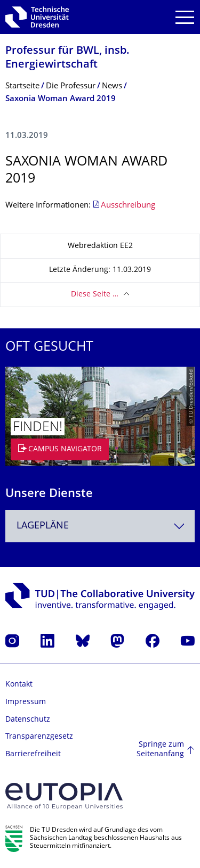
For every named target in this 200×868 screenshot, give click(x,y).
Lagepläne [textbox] (43, 526)
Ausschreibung (128, 206)
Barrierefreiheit (33, 754)
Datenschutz (28, 720)
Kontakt (19, 685)
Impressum (26, 702)
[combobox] (100, 526)
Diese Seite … (95, 295)
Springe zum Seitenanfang (160, 750)
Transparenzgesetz (39, 737)
